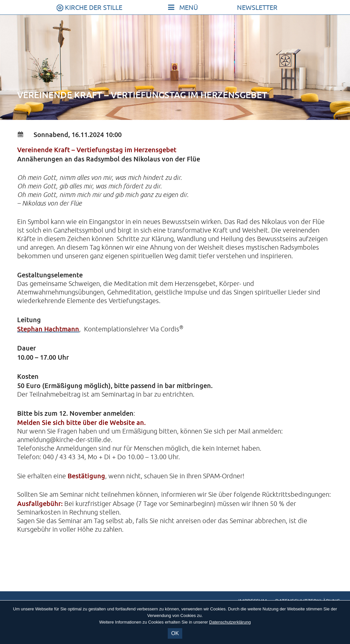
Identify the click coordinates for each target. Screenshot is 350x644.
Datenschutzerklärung (230, 622)
